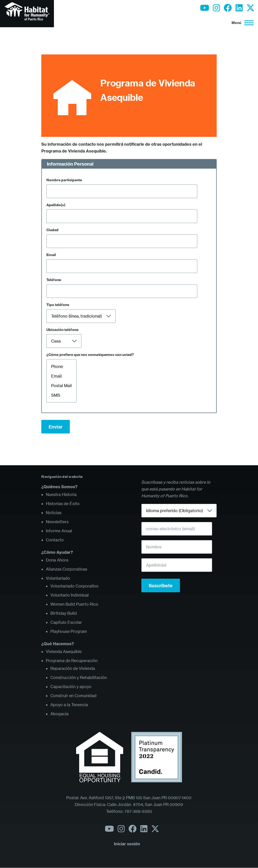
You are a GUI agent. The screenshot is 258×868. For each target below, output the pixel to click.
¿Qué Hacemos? (58, 644)
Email (51, 255)
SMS (61, 395)
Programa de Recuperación (72, 661)
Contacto (55, 540)
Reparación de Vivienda (73, 668)
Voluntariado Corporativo (74, 586)
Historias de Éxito (63, 504)
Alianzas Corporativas (67, 569)
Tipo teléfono (58, 305)
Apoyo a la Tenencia (69, 705)
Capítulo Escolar (66, 622)
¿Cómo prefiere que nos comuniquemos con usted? (90, 355)
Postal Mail (61, 386)
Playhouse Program (69, 631)
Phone (61, 366)
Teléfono (54, 280)
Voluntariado (58, 578)
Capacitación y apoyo (71, 687)
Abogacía (59, 714)
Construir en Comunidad (73, 696)
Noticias (54, 513)
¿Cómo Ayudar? (57, 552)
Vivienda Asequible (64, 652)
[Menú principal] (241, 23)
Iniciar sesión (127, 844)
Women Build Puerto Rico (74, 604)
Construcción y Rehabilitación (79, 677)
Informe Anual (59, 531)
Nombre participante (64, 180)
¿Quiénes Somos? (59, 487)
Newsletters (57, 522)
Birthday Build (64, 613)
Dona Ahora (57, 560)
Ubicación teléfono (62, 330)
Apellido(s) (56, 205)
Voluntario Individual (70, 595)
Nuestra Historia (61, 494)
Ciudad (52, 230)
